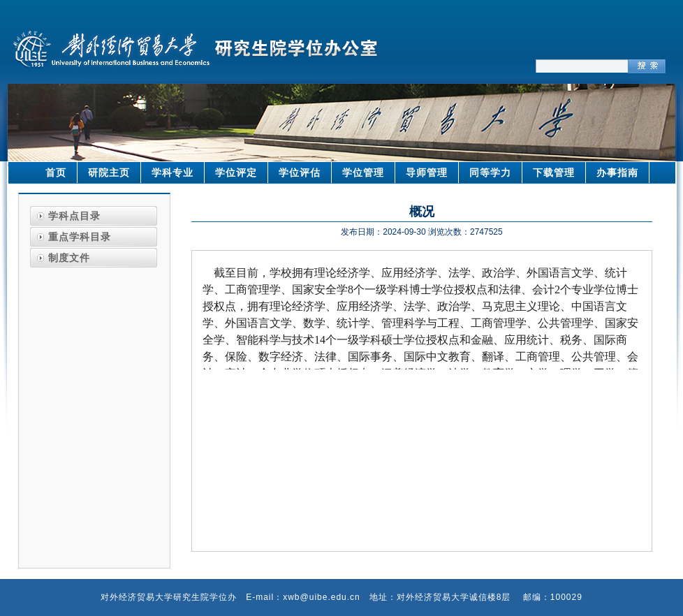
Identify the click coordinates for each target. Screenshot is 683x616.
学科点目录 (74, 216)
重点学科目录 (80, 237)
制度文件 (69, 258)
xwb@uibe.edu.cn (322, 597)
